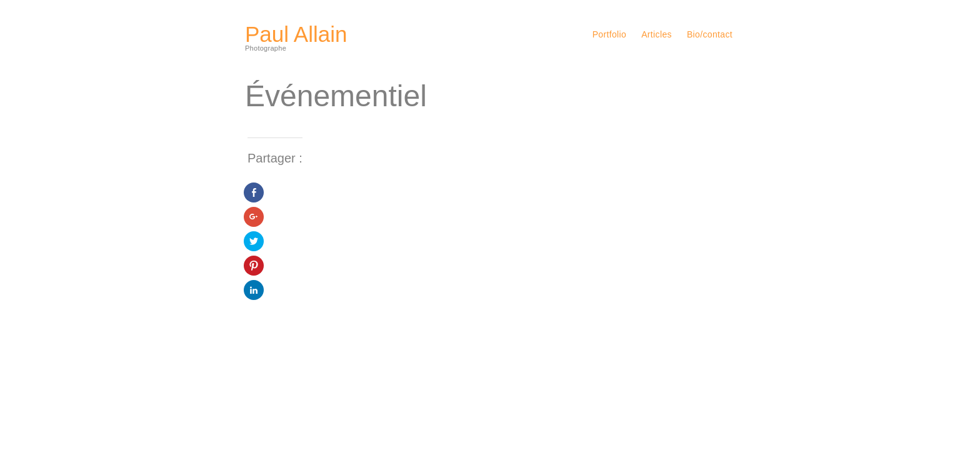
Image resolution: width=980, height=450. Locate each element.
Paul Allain (296, 34)
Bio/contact (710, 34)
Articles (657, 34)
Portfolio (610, 34)
